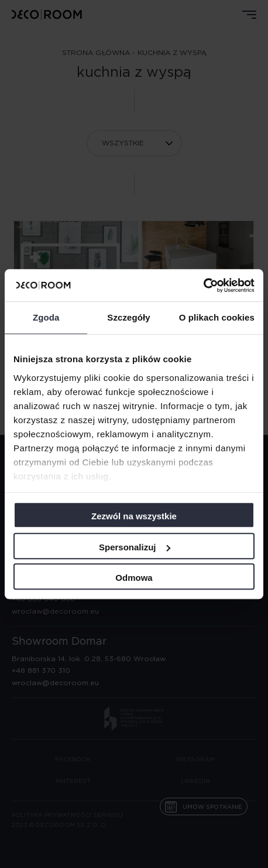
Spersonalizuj (135, 547)
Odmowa (134, 578)
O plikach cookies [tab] (217, 317)
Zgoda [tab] (46, 317)
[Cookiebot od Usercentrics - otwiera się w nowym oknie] (203, 285)
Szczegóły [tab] (128, 317)
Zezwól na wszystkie (134, 516)
